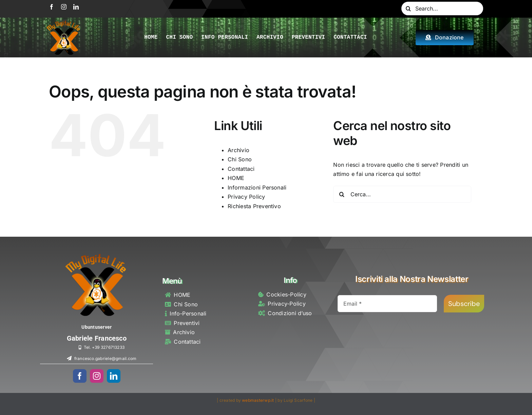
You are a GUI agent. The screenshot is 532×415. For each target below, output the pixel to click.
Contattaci (241, 169)
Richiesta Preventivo (254, 206)
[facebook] (52, 7)
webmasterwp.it (258, 400)
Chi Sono (240, 159)
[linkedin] (76, 7)
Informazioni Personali (257, 187)
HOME (236, 178)
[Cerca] (408, 8)
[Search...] (442, 8)
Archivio (239, 150)
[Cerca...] (402, 194)
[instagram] (64, 7)
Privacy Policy (246, 197)
